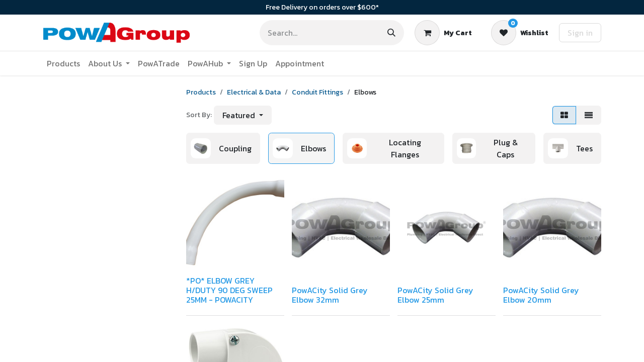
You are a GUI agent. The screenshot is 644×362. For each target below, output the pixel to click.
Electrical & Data (254, 92)
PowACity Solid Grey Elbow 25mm (435, 295)
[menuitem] (63, 63)
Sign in (580, 33)
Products (201, 92)
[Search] (391, 33)
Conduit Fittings (317, 92)
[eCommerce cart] (443, 33)
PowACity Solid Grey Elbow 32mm (330, 295)
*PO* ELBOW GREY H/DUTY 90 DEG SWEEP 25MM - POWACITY (229, 290)
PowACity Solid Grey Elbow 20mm (541, 295)
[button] (243, 115)
